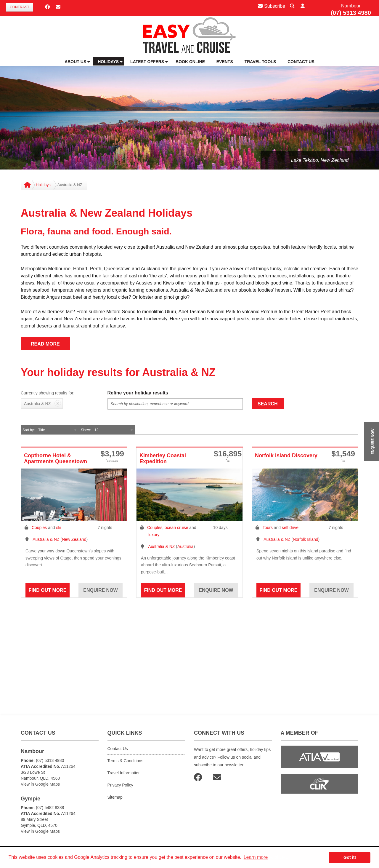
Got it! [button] (350, 857)
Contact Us (118, 749)
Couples (39, 527)
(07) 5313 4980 (351, 13)
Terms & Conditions (125, 761)
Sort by (28, 430)
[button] (303, 6)
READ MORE (45, 344)
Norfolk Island (306, 539)
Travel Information (124, 773)
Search (268, 404)
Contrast (20, 7)
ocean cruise (176, 527)
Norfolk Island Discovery (286, 455)
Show (85, 430)
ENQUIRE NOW (373, 441)
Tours (268, 527)
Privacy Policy (120, 785)
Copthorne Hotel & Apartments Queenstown (56, 458)
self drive (290, 527)
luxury (154, 535)
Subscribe (272, 6)
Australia (185, 546)
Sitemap (115, 797)
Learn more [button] (256, 857)
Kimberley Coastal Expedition (163, 458)
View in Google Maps (40, 784)
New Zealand (74, 539)
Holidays (43, 185)
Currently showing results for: (48, 393)
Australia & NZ (46, 539)
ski (58, 527)
